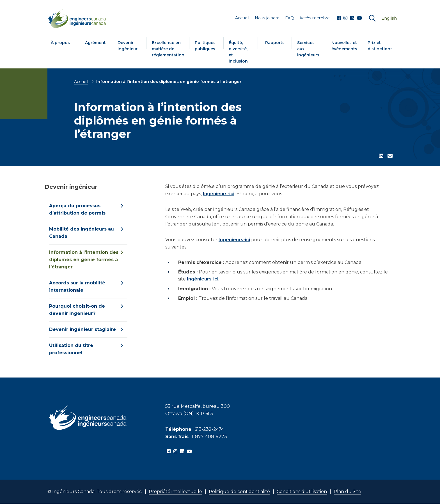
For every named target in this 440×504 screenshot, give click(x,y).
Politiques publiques (205, 46)
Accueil (81, 82)
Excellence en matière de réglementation (168, 49)
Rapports (275, 43)
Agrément (95, 43)
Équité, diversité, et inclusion (238, 52)
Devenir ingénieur (128, 46)
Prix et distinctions (380, 46)
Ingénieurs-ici (219, 194)
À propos (60, 43)
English (389, 18)
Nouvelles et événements (344, 46)
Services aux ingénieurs (308, 49)
